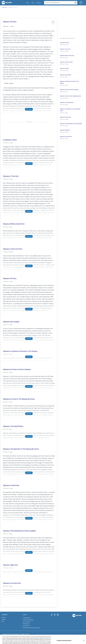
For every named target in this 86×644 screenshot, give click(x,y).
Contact (3, 619)
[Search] (76, 3)
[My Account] (81, 3)
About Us (4, 617)
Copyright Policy (27, 618)
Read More (29, 164)
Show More (29, 109)
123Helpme (4, 7)
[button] (53, 23)
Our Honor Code (27, 622)
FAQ (3, 621)
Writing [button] (38, 3)
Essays (28, 3)
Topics (33, 3)
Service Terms (26, 626)
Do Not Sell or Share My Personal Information (33, 628)
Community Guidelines (28, 620)
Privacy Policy (26, 624)
